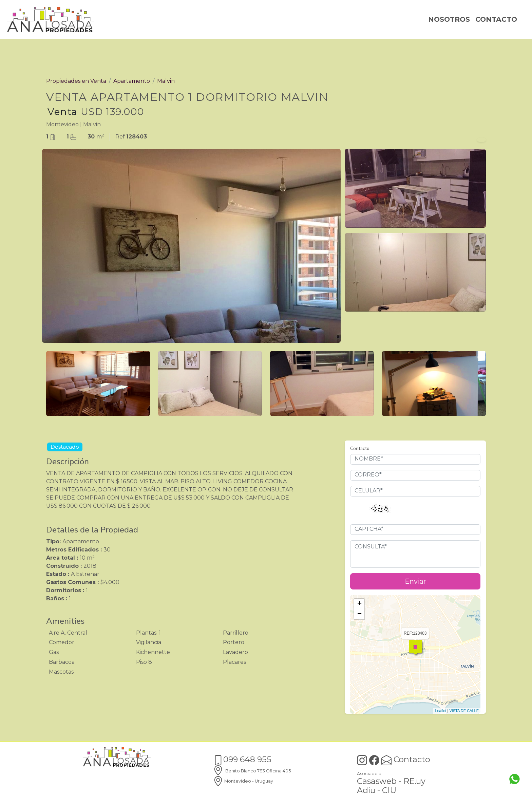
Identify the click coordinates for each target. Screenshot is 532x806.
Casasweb (377, 781)
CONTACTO (496, 19)
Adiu (366, 790)
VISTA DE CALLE (464, 711)
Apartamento (132, 81)
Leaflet (441, 711)
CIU (389, 790)
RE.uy (414, 781)
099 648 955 (242, 759)
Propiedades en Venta (76, 81)
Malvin (166, 81)
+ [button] (359, 604)
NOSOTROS (449, 19)
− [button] (359, 614)
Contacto (406, 759)
